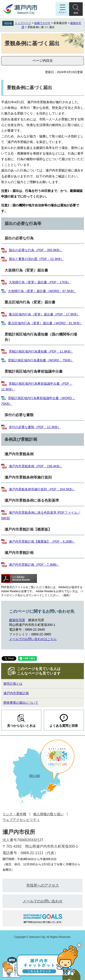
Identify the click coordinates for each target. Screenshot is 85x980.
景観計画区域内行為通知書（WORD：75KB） (41, 360)
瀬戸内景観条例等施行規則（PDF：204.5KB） (42, 489)
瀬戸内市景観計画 (16, 693)
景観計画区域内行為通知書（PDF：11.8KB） (41, 351)
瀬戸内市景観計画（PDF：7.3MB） (34, 565)
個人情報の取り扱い (48, 814)
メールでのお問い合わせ (43, 901)
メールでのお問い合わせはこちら (33, 639)
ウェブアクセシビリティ (21, 820)
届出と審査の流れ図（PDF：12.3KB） (36, 259)
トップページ (23, 23)
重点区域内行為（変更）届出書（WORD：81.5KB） (45, 323)
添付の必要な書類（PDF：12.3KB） (35, 427)
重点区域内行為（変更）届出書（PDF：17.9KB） (44, 314)
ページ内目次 (43, 61)
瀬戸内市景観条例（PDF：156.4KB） (36, 466)
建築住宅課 (17, 620)
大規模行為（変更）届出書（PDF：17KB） (40, 282)
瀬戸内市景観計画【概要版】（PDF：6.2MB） (42, 541)
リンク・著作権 (14, 814)
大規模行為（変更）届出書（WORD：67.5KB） (42, 291)
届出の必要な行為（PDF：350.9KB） (36, 250)
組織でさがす (42, 23)
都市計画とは (13, 684)
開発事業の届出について (21, 703)
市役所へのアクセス (43, 885)
